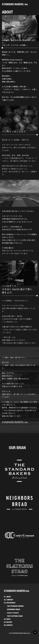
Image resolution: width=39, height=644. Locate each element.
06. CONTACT (8, 625)
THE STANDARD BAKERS (15, 606)
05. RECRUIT (8, 622)
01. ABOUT (7, 597)
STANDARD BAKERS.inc (17, 591)
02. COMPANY (9, 600)
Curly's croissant (13, 613)
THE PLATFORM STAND (15, 616)
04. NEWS (7, 619)
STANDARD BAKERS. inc (15, 4)
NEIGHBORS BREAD (14, 609)
